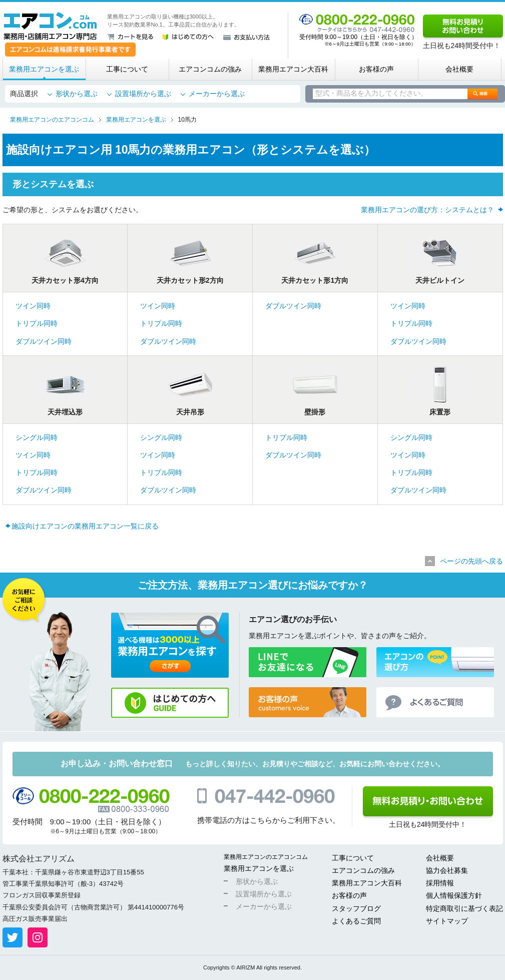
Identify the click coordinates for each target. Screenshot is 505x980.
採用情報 (440, 883)
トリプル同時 (37, 323)
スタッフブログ (356, 908)
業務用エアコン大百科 (293, 69)
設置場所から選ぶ (143, 94)
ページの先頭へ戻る (471, 561)
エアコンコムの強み (210, 69)
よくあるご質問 (356, 921)
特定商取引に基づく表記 (464, 908)
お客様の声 (376, 69)
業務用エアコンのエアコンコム (266, 857)
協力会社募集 (447, 870)
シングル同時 (37, 437)
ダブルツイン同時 (44, 341)
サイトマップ (447, 921)
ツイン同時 (33, 306)
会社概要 (459, 69)
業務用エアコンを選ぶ (44, 69)
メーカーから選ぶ (217, 94)
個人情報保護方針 (454, 895)
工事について (127, 69)
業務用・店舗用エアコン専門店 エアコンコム (50, 26)
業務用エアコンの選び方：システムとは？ (427, 210)
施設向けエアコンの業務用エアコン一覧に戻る (85, 526)
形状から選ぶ (77, 94)
